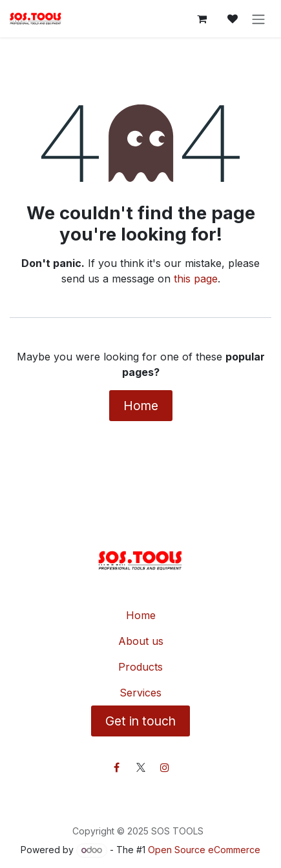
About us (141, 641)
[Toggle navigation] (258, 19)
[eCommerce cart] (202, 19)
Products (140, 667)
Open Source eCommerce (204, 850)
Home (141, 406)
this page (196, 279)
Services (140, 693)
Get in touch (140, 721)
